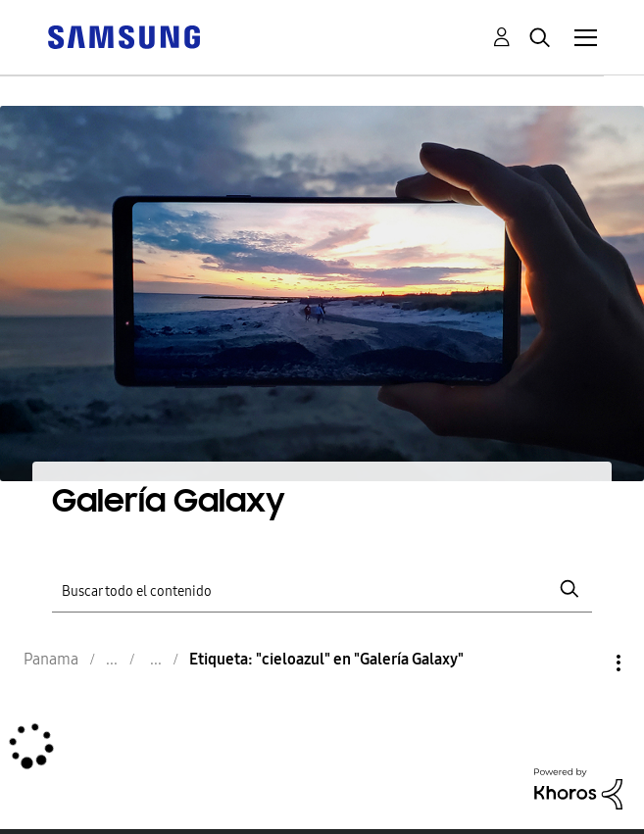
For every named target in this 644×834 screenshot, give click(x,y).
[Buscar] (322, 589)
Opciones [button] (585, 663)
